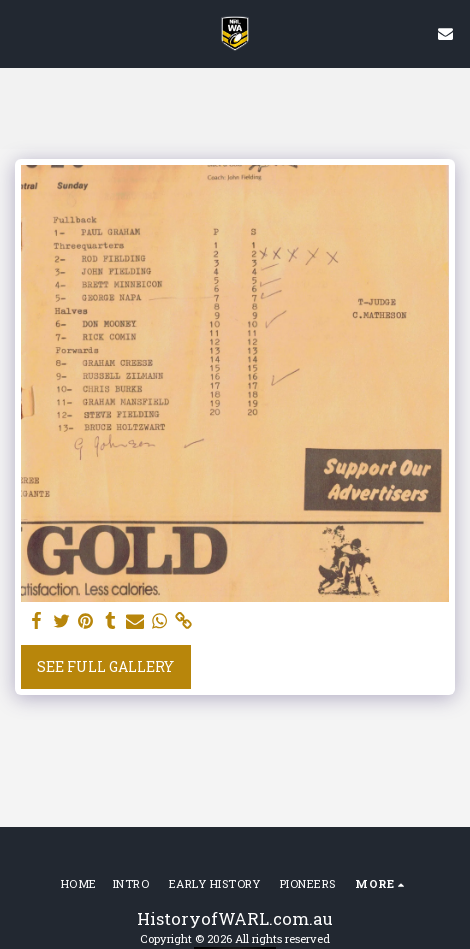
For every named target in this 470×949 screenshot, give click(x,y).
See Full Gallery (105, 666)
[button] (22, 33)
